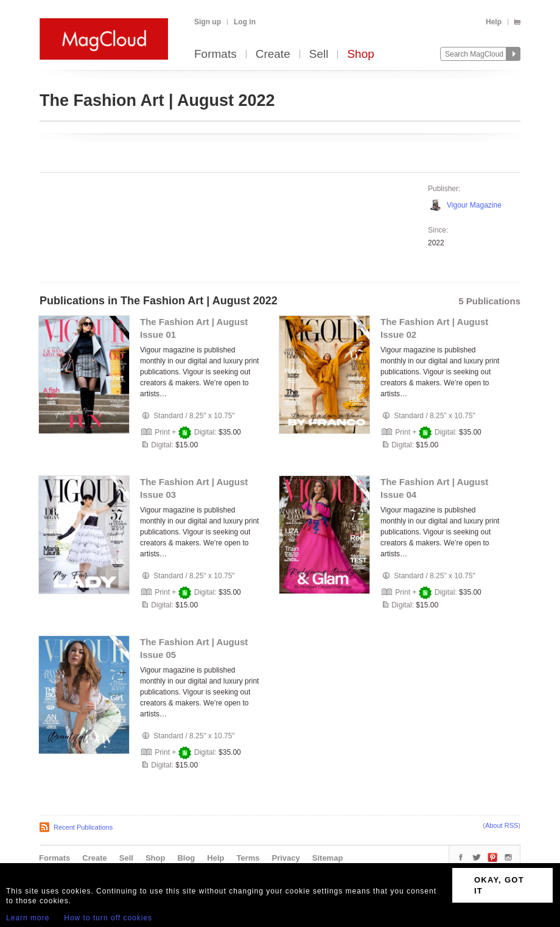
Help (494, 22)
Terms (248, 858)
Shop (360, 54)
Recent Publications (83, 827)
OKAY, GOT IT (499, 885)
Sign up (208, 22)
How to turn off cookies (108, 918)
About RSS (502, 825)
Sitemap (328, 858)
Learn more (28, 918)
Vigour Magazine (474, 205)
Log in (245, 22)
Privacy (286, 858)
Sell (319, 54)
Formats (215, 54)
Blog (186, 858)
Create (273, 54)
